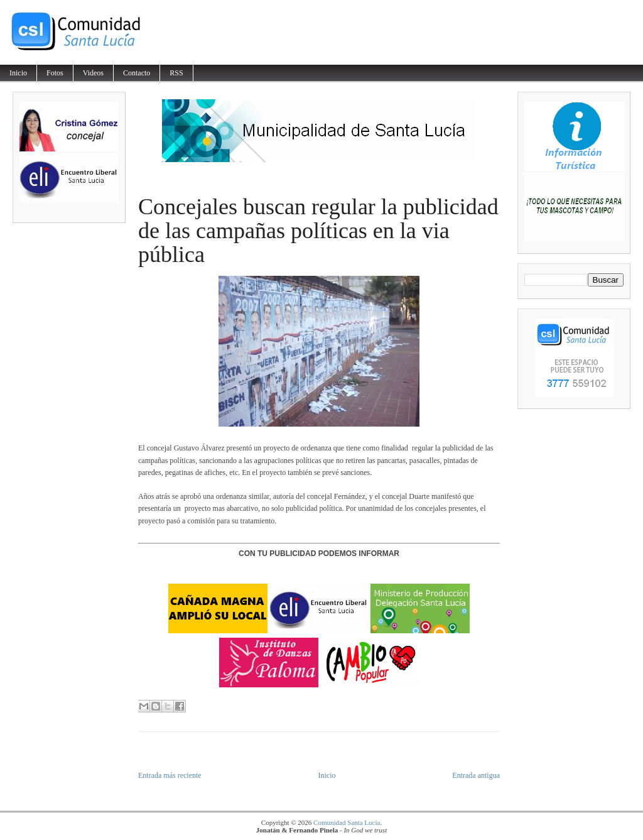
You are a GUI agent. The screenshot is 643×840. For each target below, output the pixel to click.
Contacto (137, 73)
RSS (176, 73)
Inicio (18, 73)
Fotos (55, 73)
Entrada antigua (476, 775)
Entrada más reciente (170, 775)
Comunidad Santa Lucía (347, 822)
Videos (93, 73)
